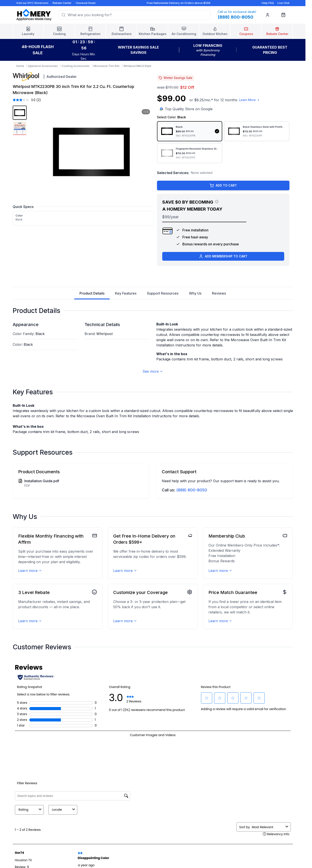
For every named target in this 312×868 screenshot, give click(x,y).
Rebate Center (62, 3)
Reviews (219, 293)
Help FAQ (268, 3)
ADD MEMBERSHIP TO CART (223, 256)
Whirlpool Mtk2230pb (137, 66)
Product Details (92, 295)
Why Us (195, 293)
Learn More (250, 100)
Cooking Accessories (76, 66)
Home (20, 66)
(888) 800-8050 (192, 490)
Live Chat (283, 3)
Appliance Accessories (43, 66)
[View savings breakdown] (217, 202)
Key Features (126, 293)
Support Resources (163, 293)
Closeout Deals (86, 3)
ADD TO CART (223, 185)
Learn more (30, 571)
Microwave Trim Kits (107, 66)
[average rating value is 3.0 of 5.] (25, 100)
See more (153, 371)
